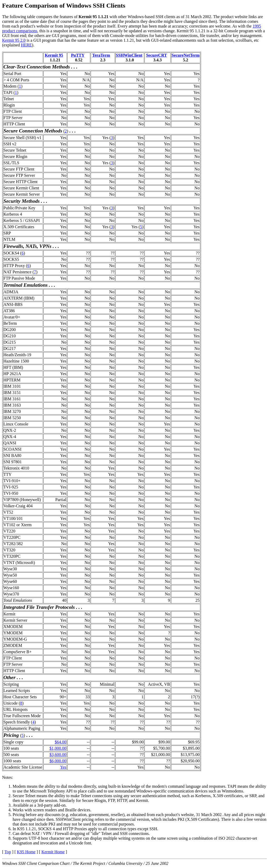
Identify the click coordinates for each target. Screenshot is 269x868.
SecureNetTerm (186, 55)
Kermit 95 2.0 (14, 40)
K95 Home (26, 852)
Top (8, 852)
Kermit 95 (54, 55)
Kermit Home (53, 852)
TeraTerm (101, 55)
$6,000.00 (58, 761)
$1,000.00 (58, 748)
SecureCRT (156, 55)
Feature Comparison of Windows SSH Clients (64, 6)
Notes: (8, 777)
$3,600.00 (58, 755)
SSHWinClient (129, 55)
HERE (27, 45)
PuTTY (78, 55)
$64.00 (60, 742)
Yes (63, 767)
